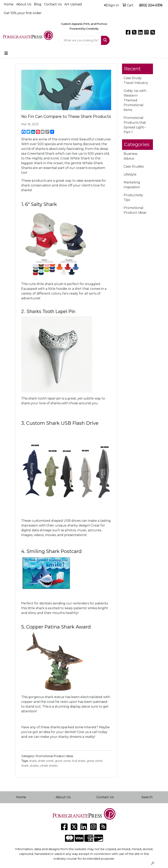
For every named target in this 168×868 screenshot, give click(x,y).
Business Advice (130, 156)
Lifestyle (130, 174)
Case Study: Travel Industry (136, 80)
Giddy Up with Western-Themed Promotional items (135, 100)
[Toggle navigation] (6, 53)
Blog (38, 4)
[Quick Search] (80, 40)
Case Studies (134, 166)
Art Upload (73, 4)
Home (9, 4)
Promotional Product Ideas (54, 756)
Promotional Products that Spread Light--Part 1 (135, 125)
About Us (24, 4)
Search (147, 797)
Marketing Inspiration (132, 185)
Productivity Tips (133, 197)
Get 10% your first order (23, 13)
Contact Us (53, 4)
